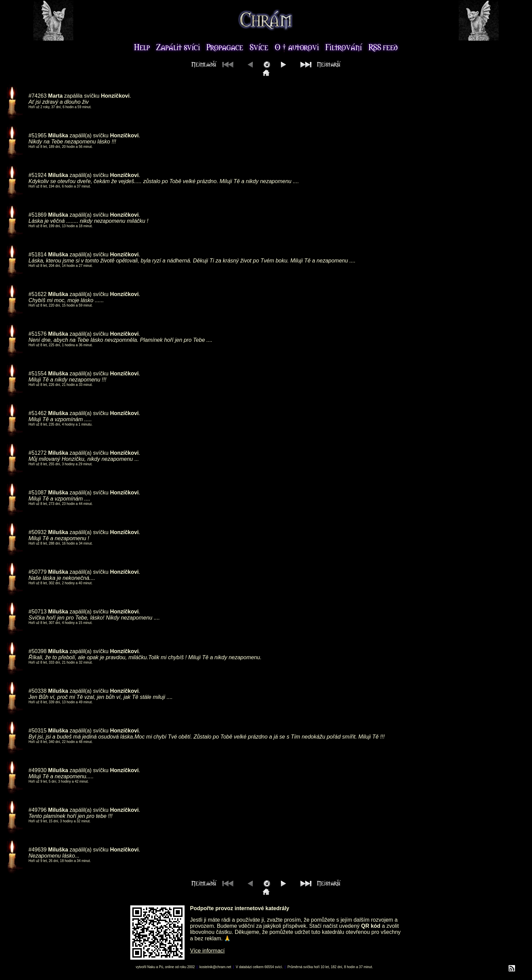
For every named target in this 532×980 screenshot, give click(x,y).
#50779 (37, 572)
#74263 (37, 96)
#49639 (37, 850)
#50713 (37, 612)
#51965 (37, 135)
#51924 (37, 175)
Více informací (207, 951)
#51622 (37, 294)
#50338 (37, 691)
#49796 (37, 810)
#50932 (37, 532)
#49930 (37, 770)
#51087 (37, 493)
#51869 (37, 215)
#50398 (37, 651)
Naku (151, 967)
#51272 (37, 453)
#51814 (37, 254)
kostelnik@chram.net (215, 967)
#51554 (37, 374)
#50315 (37, 731)
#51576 (37, 334)
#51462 (37, 413)
